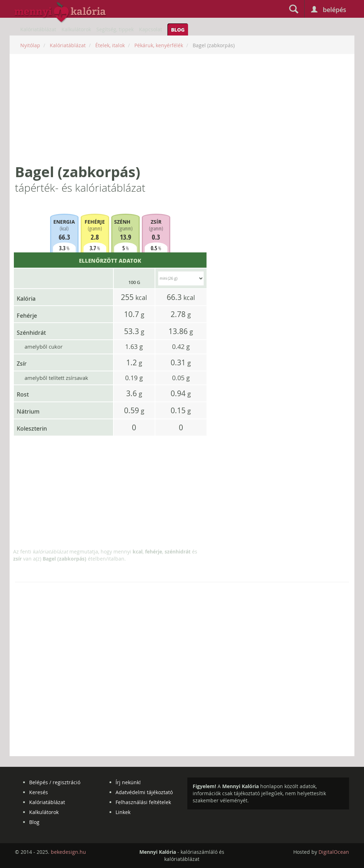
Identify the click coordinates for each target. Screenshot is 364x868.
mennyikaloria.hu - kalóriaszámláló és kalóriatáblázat (60, 13)
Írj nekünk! (128, 782)
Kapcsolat (151, 29)
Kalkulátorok (76, 29)
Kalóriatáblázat (38, 29)
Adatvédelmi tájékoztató (144, 792)
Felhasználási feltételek (143, 802)
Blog (178, 29)
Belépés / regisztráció (55, 782)
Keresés (39, 792)
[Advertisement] (182, 109)
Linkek (123, 812)
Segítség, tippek (115, 29)
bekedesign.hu (68, 852)
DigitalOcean (334, 852)
